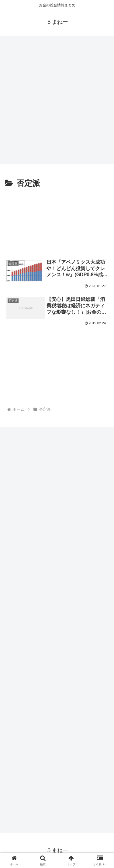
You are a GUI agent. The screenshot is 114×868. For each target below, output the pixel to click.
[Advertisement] (57, 98)
